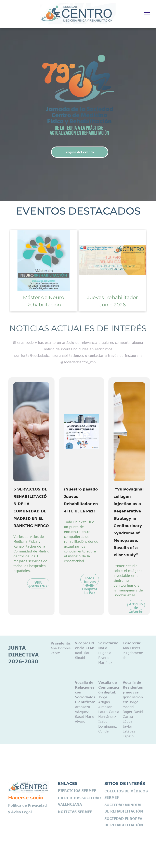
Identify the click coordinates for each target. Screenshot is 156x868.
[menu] (147, 14)
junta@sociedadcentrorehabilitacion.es (52, 356)
